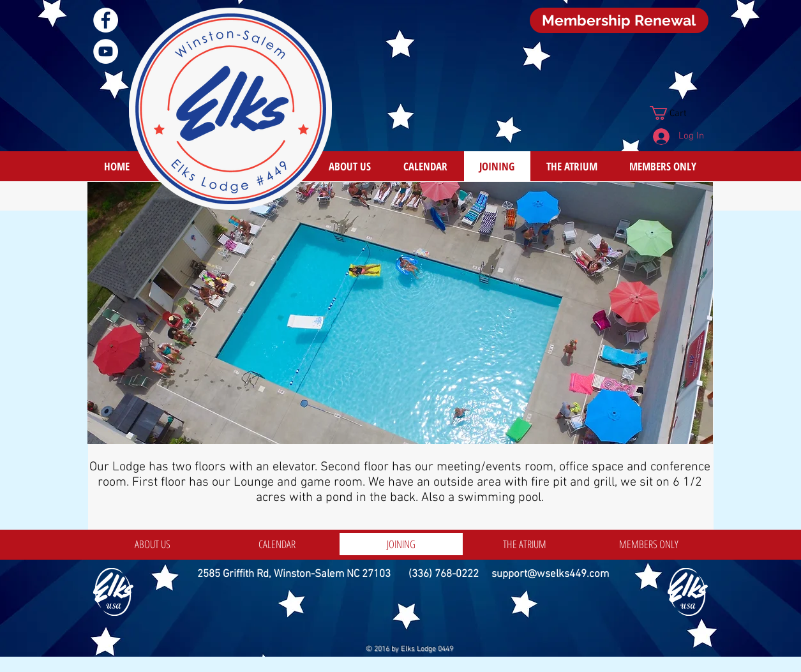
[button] (677, 113)
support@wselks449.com (550, 574)
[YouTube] (106, 51)
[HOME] (117, 166)
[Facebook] (106, 20)
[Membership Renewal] (619, 20)
